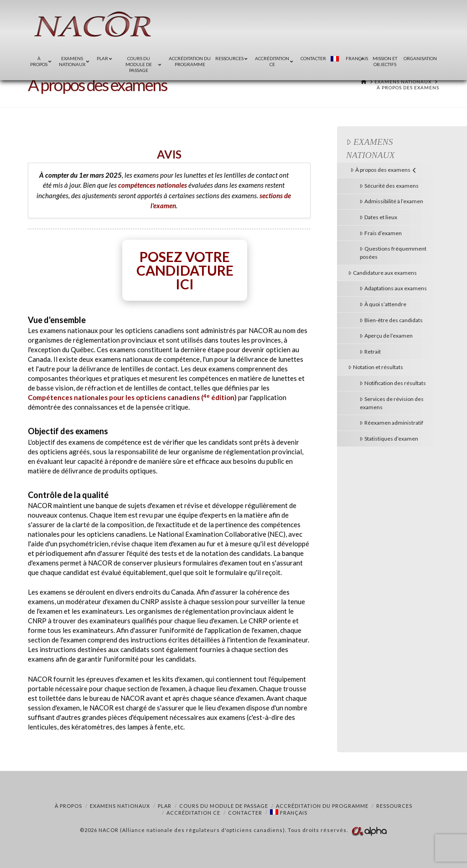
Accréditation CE (193, 813)
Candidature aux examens (383, 273)
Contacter (245, 813)
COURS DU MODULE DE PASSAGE (224, 806)
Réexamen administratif (392, 423)
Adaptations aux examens (393, 288)
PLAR (165, 806)
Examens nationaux (371, 149)
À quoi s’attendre (383, 304)
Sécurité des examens (389, 186)
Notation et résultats (376, 367)
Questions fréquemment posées (393, 253)
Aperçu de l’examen (386, 336)
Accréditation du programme (322, 806)
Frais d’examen (381, 233)
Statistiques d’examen (389, 439)
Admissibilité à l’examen (392, 201)
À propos (68, 806)
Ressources (394, 806)
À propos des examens (384, 170)
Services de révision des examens (392, 403)
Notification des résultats (393, 383)
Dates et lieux (379, 217)
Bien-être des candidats (391, 320)
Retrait (370, 352)
